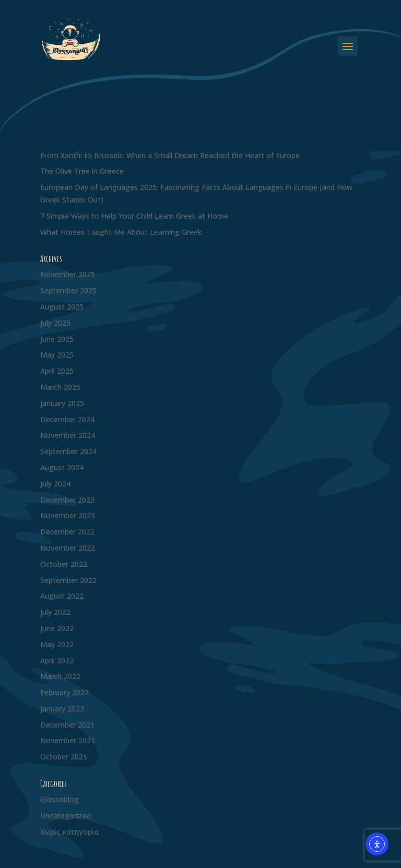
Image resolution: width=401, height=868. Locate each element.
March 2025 (60, 387)
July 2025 (55, 323)
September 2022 (68, 580)
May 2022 (57, 644)
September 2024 (68, 451)
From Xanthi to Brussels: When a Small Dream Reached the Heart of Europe (170, 155)
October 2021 (64, 757)
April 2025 (57, 371)
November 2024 (68, 435)
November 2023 (68, 515)
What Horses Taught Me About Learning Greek (121, 232)
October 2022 (64, 564)
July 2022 (55, 612)
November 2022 (68, 548)
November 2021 (68, 740)
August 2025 (62, 307)
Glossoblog (60, 799)
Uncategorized (66, 816)
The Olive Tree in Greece (82, 171)
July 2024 (55, 484)
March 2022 (60, 676)
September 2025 (68, 290)
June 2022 (57, 628)
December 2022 (67, 532)
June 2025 (57, 339)
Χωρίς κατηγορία (70, 832)
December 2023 (67, 500)
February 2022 (64, 692)
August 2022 (62, 596)
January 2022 (62, 709)
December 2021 (67, 725)
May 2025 (57, 355)
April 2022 (57, 661)
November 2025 (68, 274)
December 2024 (67, 419)
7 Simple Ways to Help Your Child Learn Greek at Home (134, 216)
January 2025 (62, 403)
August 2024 (62, 467)
